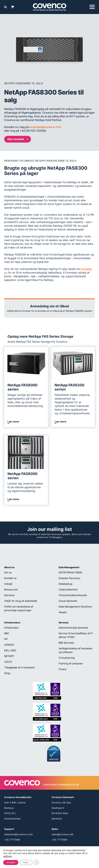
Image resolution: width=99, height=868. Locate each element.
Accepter (11, 862)
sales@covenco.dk (63, 834)
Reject (26, 862)
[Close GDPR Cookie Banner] (36, 862)
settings (8, 856)
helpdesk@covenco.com (18, 834)
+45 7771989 (12, 840)
